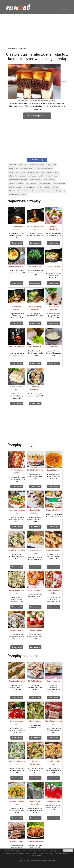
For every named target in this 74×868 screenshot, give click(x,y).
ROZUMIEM (68, 851)
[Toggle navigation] (65, 7)
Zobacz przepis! (17, 243)
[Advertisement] (37, 31)
